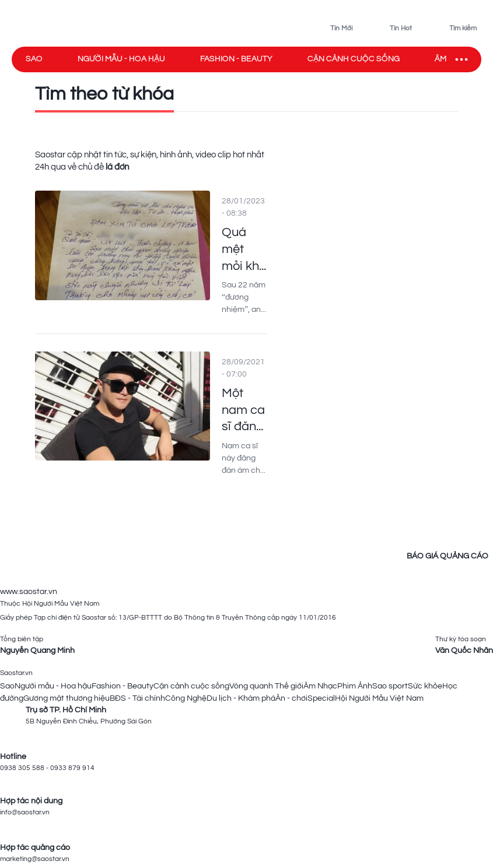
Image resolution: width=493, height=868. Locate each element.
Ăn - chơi (291, 698)
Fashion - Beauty (236, 59)
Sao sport (390, 686)
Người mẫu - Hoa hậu (121, 59)
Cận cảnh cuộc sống (354, 59)
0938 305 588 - (25, 768)
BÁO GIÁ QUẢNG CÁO (447, 556)
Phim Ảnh (355, 686)
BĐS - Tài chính (137, 698)
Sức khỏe (425, 686)
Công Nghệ (186, 698)
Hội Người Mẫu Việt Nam (379, 698)
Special (321, 698)
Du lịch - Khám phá (241, 698)
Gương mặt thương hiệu (67, 698)
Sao (34, 59)
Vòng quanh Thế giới (266, 686)
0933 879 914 (72, 768)
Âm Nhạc (320, 686)
